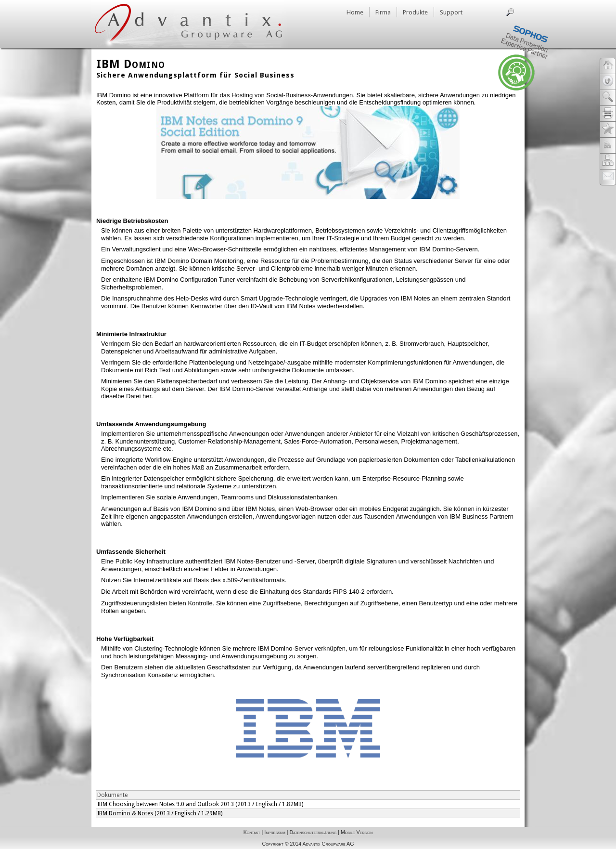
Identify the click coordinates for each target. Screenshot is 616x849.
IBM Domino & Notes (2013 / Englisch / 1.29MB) (160, 813)
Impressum (275, 832)
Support (451, 12)
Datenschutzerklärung (313, 832)
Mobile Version (357, 832)
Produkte (415, 12)
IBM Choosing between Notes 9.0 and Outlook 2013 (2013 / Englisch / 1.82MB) (200, 804)
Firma (383, 12)
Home (355, 12)
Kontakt (252, 832)
